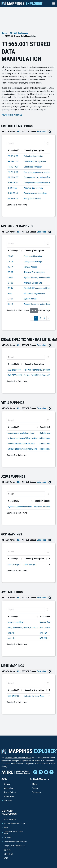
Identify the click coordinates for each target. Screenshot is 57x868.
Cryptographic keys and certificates (38, 177)
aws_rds (11, 633)
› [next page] (48, 318)
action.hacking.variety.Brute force (21, 433)
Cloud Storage (30, 564)
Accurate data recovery (33, 188)
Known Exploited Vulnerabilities (15, 842)
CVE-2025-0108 (14, 370)
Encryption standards (32, 199)
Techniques (37, 792)
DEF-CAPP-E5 (14, 696)
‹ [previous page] (32, 318)
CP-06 (10, 283)
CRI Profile (8, 837)
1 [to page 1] (36, 318)
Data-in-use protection (33, 167)
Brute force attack (47, 444)
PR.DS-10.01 (13, 167)
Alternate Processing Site (34, 272)
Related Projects (10, 792)
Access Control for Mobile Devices (38, 304)
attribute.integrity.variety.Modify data (22, 449)
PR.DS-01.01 (13, 156)
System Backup (30, 299)
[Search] (26, 143)
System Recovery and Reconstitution (39, 278)
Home (4, 33)
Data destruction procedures (36, 193)
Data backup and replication (35, 161)
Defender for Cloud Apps (34, 696)
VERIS (6, 858)
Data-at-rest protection (33, 156)
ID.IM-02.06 (12, 188)
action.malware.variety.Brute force (21, 444)
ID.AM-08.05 (13, 193)
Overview (7, 784)
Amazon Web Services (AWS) (15, 824)
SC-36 (10, 288)
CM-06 (10, 262)
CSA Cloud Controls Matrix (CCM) (14, 833)
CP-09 (10, 299)
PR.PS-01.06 (13, 172)
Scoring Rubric (9, 796)
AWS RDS (44, 633)
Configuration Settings (33, 262)
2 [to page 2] (40, 318)
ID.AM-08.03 (13, 183)
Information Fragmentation (35, 293)
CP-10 (10, 278)
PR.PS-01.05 (13, 199)
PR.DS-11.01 (13, 161)
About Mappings (10, 819)
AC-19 (10, 304)
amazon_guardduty (15, 622)
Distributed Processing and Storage (38, 288)
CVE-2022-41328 (15, 375)
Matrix (35, 784)
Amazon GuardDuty (47, 622)
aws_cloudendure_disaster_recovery (23, 628)
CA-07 (10, 256)
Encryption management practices (38, 172)
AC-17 (10, 267)
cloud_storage (14, 564)
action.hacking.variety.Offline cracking (23, 438)
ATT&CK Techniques (19, 33)
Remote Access (30, 267)
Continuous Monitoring (33, 256)
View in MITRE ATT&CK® (12, 115)
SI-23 (10, 293)
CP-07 (10, 272)
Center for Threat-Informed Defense (18, 758)
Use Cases (8, 801)
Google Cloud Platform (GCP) (14, 846)
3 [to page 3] (44, 318)
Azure (6, 828)
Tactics (35, 788)
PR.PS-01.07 (13, 177)
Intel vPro (7, 850)
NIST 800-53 (8, 854)
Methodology (9, 788)
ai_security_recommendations (20, 507)
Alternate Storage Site (33, 283)
